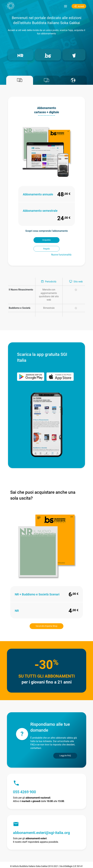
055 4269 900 (24, 783)
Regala (61, 240)
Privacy (62, 860)
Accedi (79, 6)
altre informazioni (56, 863)
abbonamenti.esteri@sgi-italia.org (41, 824)
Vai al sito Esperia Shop (46, 617)
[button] (21, 55)
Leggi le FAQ (65, 747)
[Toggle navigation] (66, 6)
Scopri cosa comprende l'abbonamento (47, 231)
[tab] (20, 80)
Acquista (32, 240)
